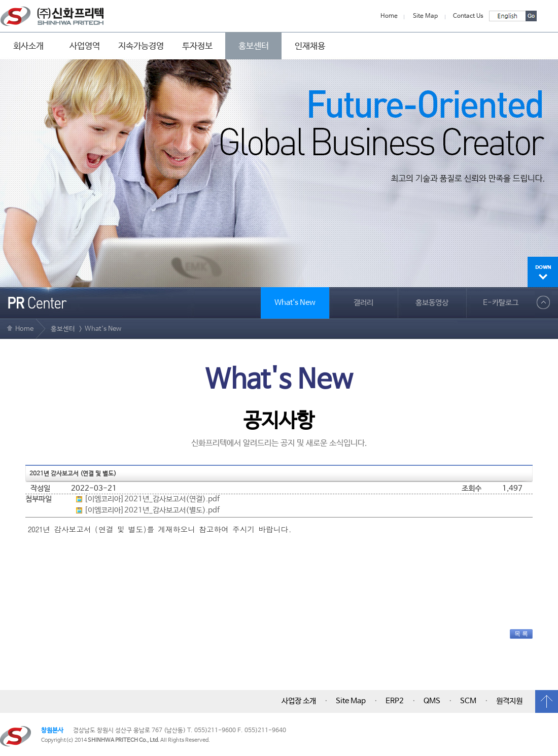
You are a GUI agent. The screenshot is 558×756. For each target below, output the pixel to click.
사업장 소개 (299, 701)
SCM (468, 701)
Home (389, 16)
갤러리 (363, 303)
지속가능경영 (141, 46)
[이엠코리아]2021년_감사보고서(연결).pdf (152, 499)
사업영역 (85, 46)
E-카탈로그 (501, 303)
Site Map (425, 16)
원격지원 (509, 701)
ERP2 (395, 701)
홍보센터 (254, 46)
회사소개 (28, 46)
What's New (295, 303)
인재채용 (310, 46)
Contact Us (468, 16)
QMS (432, 701)
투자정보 (197, 46)
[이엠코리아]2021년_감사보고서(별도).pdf (152, 510)
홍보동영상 (432, 303)
